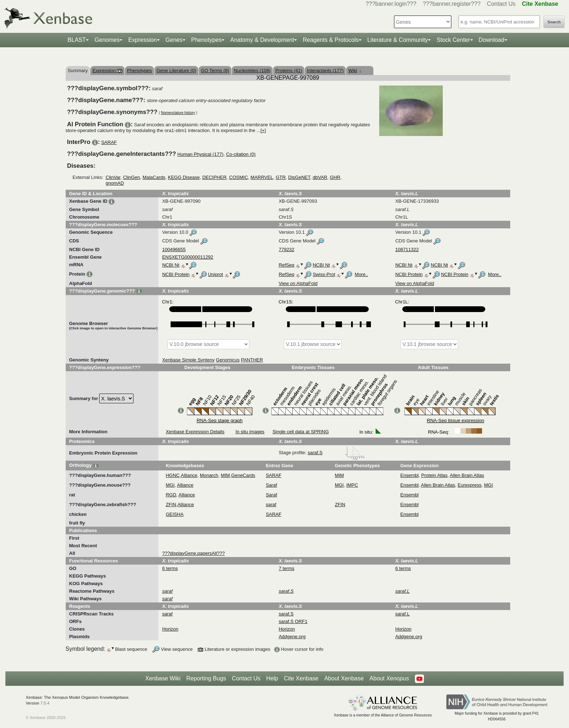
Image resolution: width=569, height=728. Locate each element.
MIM (225, 475)
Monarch (209, 475)
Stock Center (453, 40)
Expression (142, 40)
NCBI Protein (176, 274)
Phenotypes (207, 40)
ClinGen (132, 177)
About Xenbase (344, 678)
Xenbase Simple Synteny (188, 360)
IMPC (352, 485)
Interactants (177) (325, 71)
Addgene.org (292, 637)
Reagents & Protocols (331, 40)
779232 (286, 249)
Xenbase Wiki (163, 678)
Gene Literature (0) (176, 71)
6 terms (170, 568)
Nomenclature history (178, 113)
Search (554, 22)
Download (492, 40)
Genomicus (228, 360)
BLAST (77, 40)
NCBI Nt (171, 265)
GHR (335, 177)
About (389, 679)
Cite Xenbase (301, 678)
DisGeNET (299, 177)
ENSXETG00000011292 (188, 257)
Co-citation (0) (241, 154)
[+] (263, 130)
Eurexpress (470, 485)
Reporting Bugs (206, 678)
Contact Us (501, 4)
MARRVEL (262, 177)
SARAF (109, 142)
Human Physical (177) (201, 154)
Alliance (189, 475)
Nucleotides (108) (252, 71)
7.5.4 (45, 703)
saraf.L (402, 614)
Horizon (170, 629)
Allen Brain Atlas (467, 475)
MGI (170, 485)
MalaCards (154, 177)
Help (272, 678)
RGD (171, 495)
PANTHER (252, 360)
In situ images (250, 432)
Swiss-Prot (324, 274)
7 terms (286, 568)
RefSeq (286, 265)
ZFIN (171, 505)
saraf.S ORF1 (293, 621)
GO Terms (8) (215, 71)
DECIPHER (215, 177)
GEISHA (174, 514)
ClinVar (113, 177)
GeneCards (243, 475)
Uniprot (215, 274)
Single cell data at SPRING (301, 432)
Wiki (354, 71)
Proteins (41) (289, 71)
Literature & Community (398, 40)
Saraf (272, 485)
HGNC (172, 475)
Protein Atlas (434, 475)
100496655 (174, 249)
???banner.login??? (391, 4)
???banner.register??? (452, 4)
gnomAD (115, 183)
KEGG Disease (184, 177)
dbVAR (320, 177)
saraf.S (336, 453)
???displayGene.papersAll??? (193, 553)
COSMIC (238, 177)
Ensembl (410, 475)
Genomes (107, 40)
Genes (174, 40)
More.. (361, 274)
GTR (281, 177)
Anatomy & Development (262, 40)
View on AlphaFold (298, 283)
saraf (271, 505)
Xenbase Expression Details (195, 432)
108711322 (407, 249)
